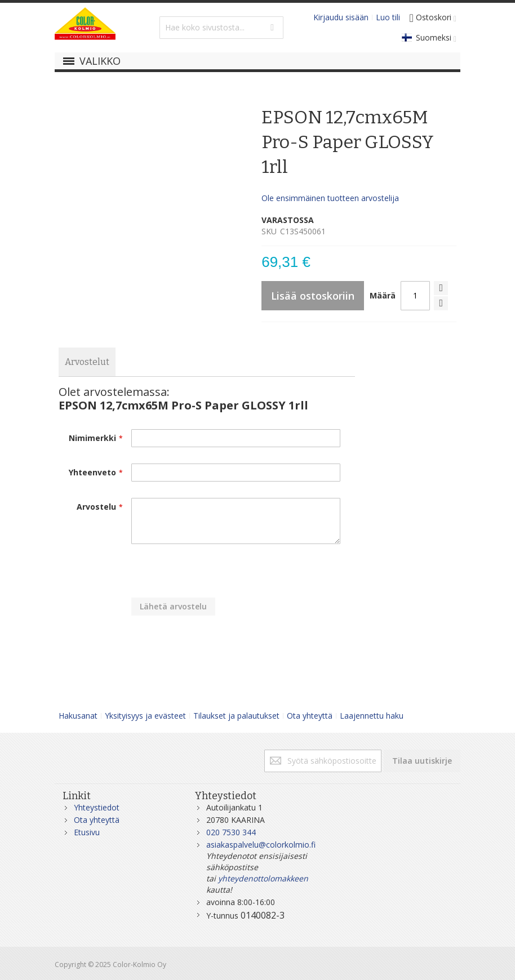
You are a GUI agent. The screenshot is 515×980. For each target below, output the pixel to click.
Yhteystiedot (97, 807)
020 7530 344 (231, 832)
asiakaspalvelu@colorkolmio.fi (261, 845)
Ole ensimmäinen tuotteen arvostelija (330, 198)
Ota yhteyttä (310, 716)
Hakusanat (78, 716)
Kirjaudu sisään (341, 17)
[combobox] (221, 28)
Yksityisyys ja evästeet (145, 716)
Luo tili (388, 17)
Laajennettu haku (372, 716)
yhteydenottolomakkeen (263, 878)
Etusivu (87, 832)
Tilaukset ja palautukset (236, 716)
